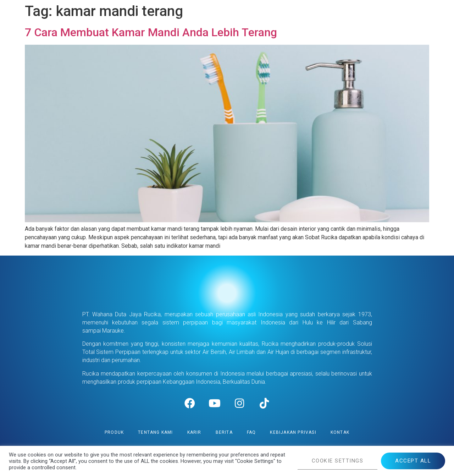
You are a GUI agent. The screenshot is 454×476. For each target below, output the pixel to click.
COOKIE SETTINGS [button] (338, 461)
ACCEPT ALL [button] (413, 461)
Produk (114, 432)
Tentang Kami (155, 432)
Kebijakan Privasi (293, 432)
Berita (224, 432)
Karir (194, 432)
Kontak (340, 432)
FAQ (251, 432)
